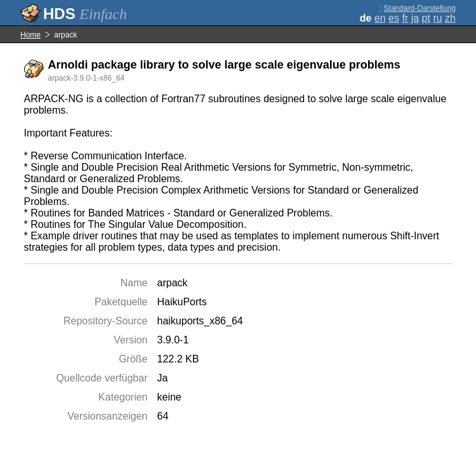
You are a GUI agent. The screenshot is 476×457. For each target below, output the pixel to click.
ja (415, 18)
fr (405, 18)
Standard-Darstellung (420, 8)
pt (426, 18)
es (394, 18)
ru (437, 18)
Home (30, 35)
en (380, 18)
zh (450, 18)
